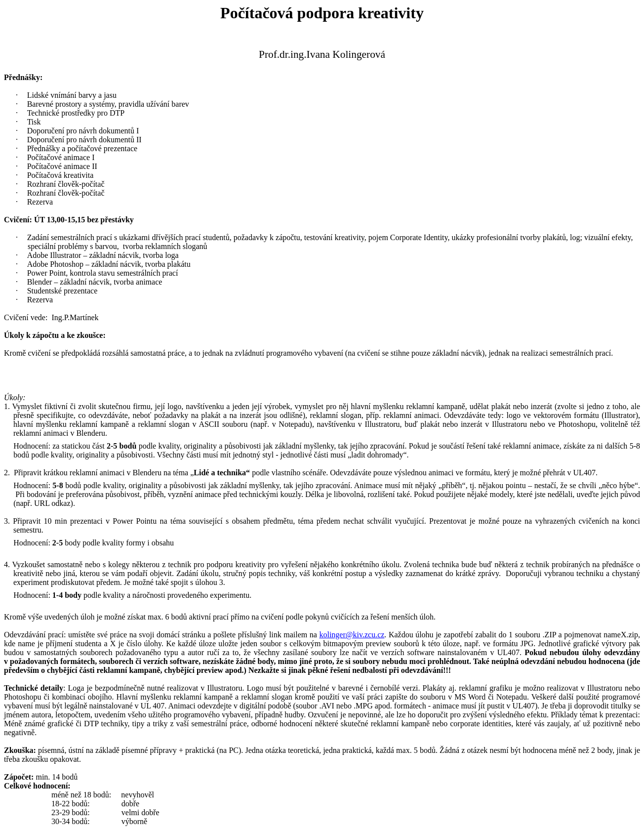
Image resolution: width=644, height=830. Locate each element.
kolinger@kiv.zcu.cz (352, 635)
